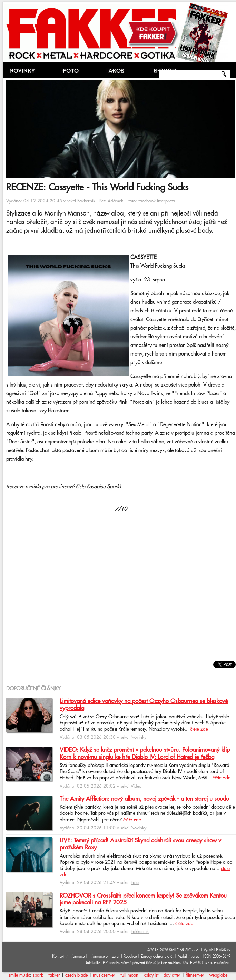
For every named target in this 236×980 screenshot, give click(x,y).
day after (172, 975)
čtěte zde (199, 729)
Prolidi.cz (223, 950)
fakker (54, 975)
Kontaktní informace (68, 956)
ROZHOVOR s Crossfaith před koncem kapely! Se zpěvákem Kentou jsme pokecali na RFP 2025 (143, 899)
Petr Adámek (111, 201)
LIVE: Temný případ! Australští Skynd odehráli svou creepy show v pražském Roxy (140, 844)
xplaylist (151, 975)
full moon (129, 975)
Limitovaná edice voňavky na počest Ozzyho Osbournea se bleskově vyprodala (144, 705)
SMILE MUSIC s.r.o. (184, 950)
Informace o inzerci (104, 956)
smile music (19, 975)
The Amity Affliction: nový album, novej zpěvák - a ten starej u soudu (144, 799)
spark (38, 975)
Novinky (139, 737)
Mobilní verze (188, 956)
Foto (135, 883)
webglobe (218, 975)
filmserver (195, 975)
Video (136, 786)
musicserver (104, 975)
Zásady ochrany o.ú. (157, 956)
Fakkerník (86, 201)
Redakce (130, 956)
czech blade (76, 975)
